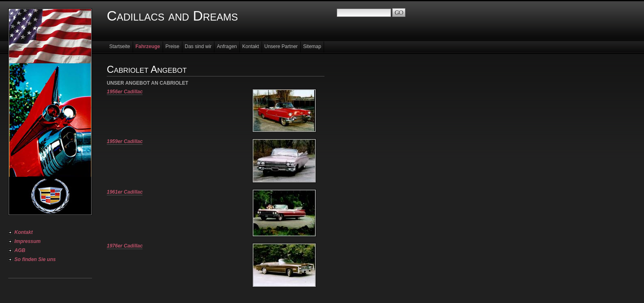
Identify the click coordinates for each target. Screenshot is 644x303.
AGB (20, 250)
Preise (172, 46)
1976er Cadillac (125, 246)
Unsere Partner (281, 46)
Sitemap (312, 46)
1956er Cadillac (125, 92)
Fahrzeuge (148, 46)
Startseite (120, 46)
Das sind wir (198, 46)
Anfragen (227, 46)
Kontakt (24, 232)
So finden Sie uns (35, 259)
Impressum (28, 241)
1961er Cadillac (125, 192)
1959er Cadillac (125, 141)
